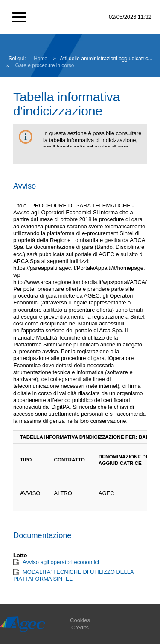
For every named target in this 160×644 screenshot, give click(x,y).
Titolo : (22, 205)
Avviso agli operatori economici (61, 562)
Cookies (80, 620)
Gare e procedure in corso (45, 65)
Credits (80, 628)
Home (41, 59)
